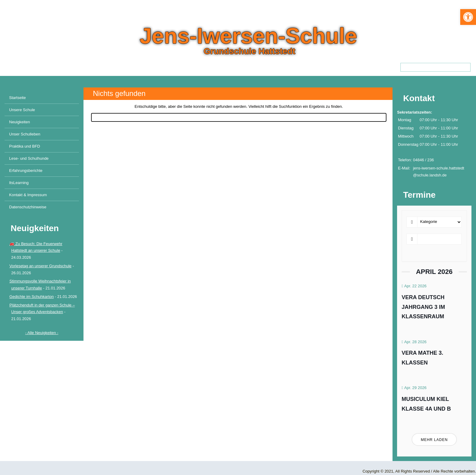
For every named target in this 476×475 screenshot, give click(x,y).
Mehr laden (434, 440)
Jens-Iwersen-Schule (248, 36)
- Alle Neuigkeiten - (42, 333)
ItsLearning (19, 183)
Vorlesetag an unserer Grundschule (41, 266)
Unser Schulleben (25, 134)
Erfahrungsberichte (26, 171)
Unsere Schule (22, 110)
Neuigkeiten (20, 122)
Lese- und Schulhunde (29, 158)
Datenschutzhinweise (28, 207)
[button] (468, 17)
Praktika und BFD (25, 146)
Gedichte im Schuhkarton (32, 297)
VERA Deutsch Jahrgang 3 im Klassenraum (423, 307)
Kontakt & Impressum (28, 195)
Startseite (17, 98)
